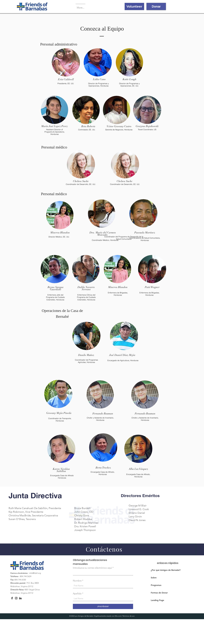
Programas (156, 585)
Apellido (77, 594)
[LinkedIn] (20, 598)
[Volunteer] (134, 6)
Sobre (154, 578)
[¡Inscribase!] (103, 606)
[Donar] (156, 6)
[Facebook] (12, 598)
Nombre (77, 581)
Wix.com (118, 616)
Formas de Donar (159, 593)
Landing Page (157, 600)
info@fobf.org (35, 573)
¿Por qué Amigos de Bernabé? (164, 570)
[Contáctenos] (104, 549)
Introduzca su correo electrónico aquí (92, 568)
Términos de (127, 616)
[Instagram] (16, 598)
